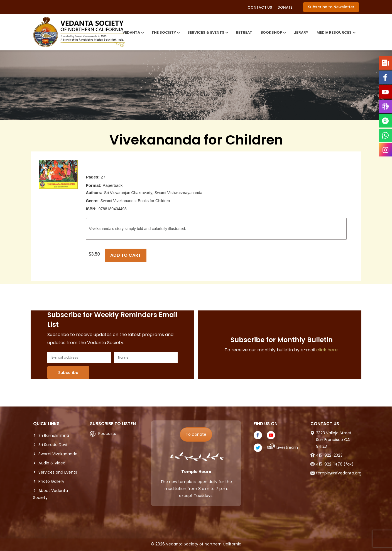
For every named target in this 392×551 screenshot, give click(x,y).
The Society (165, 32)
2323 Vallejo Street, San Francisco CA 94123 (334, 440)
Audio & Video (52, 463)
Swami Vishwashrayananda (178, 193)
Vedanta (133, 32)
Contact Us (260, 7)
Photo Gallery (51, 481)
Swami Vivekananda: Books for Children (135, 201)
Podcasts (107, 434)
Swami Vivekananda (58, 454)
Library (301, 32)
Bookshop (273, 32)
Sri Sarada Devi (53, 445)
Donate (285, 7)
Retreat (244, 32)
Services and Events (58, 472)
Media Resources (336, 32)
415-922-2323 (329, 455)
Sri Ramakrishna (54, 435)
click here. (327, 350)
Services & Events (207, 32)
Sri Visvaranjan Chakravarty (128, 193)
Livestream (287, 447)
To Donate (196, 434)
